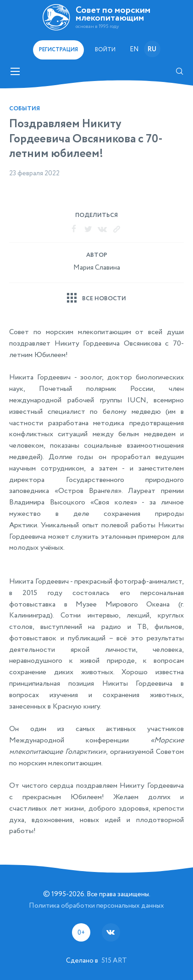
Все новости (104, 299)
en (134, 49)
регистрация (58, 50)
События (25, 109)
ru (152, 49)
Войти (105, 50)
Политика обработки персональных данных (96, 906)
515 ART (114, 961)
